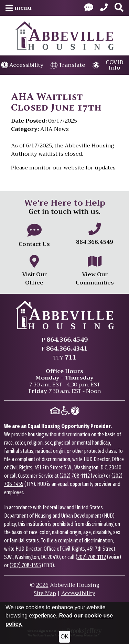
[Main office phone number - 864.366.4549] (95, 235)
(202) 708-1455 (25, 565)
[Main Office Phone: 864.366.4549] (104, 8)
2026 (42, 585)
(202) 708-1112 (75, 476)
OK (64, 637)
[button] (19, 8)
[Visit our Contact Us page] (89, 8)
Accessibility (78, 593)
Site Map (45, 593)
